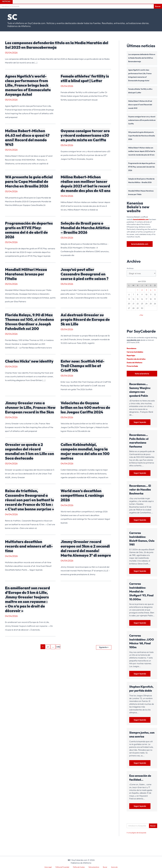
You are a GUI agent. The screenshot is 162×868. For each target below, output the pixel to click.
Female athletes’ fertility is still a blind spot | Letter (85, 78)
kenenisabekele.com (141, 223)
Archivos (130, 272)
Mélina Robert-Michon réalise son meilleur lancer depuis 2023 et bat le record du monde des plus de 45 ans (86, 184)
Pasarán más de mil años (137, 363)
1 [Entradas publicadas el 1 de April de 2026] (138, 294)
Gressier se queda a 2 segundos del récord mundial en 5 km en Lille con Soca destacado (30, 451)
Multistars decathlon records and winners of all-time (29, 546)
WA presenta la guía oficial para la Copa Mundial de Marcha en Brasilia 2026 (29, 181)
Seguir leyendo (140, 427)
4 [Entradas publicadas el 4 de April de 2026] (151, 294)
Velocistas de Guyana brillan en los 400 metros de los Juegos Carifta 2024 (85, 407)
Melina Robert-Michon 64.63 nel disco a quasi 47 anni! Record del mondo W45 (27, 138)
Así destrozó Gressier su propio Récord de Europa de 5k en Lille (85, 319)
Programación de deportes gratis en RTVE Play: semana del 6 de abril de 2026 (29, 230)
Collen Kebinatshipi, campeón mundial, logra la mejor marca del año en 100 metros (85, 451)
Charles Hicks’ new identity (29, 361)
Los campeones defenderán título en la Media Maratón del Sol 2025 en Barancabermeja (57, 45)
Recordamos (132, 353)
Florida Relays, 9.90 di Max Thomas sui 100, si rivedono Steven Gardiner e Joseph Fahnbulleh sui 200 (30, 322)
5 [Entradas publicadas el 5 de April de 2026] (155, 294)
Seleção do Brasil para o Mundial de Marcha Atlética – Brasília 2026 (85, 228)
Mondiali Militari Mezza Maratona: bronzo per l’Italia (26, 274)
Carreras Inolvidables (135, 356)
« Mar (141, 319)
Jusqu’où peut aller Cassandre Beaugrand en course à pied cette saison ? (85, 274)
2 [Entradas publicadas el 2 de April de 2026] (142, 294)
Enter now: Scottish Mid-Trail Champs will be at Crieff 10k (83, 366)
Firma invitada (133, 370)
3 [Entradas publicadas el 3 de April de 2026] (146, 294)
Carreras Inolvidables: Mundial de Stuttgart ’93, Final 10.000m (141, 596)
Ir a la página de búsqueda (137, 838)
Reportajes (131, 360)
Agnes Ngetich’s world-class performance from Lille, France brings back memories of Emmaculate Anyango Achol (28, 85)
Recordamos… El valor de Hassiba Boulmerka (140, 494)
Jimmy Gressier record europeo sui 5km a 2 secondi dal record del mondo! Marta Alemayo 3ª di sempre (86, 548)
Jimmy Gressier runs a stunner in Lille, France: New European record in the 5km (30, 407)
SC (12, 17)
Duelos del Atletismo (135, 367)
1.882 (58, 647)
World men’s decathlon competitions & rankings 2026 (82, 495)
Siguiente (103, 647)
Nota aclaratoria (142, 378)
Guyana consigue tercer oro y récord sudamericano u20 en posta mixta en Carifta (85, 135)
